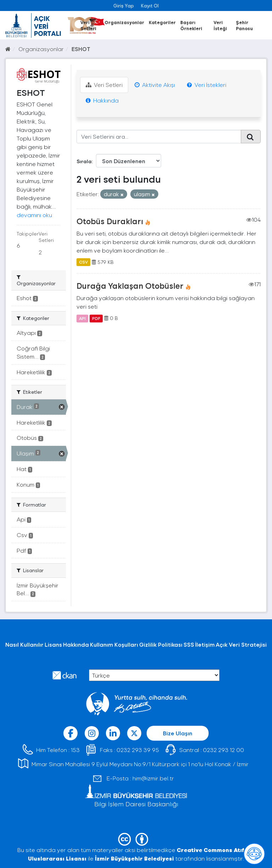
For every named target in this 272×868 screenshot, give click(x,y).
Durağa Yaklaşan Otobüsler (130, 286)
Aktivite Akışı (155, 85)
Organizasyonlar (124, 22)
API (82, 318)
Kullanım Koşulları (114, 644)
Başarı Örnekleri (191, 25)
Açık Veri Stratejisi (241, 644)
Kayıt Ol (150, 5)
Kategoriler (162, 22)
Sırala (84, 161)
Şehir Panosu (244, 25)
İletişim (205, 644)
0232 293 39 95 (138, 750)
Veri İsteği (220, 25)
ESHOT (81, 49)
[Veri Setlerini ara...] (159, 137)
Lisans (53, 644)
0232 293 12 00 (223, 750)
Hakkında (102, 100)
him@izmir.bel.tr (153, 778)
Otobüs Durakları (110, 221)
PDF (96, 318)
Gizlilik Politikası (161, 644)
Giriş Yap (124, 5)
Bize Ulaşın (178, 733)
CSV (83, 262)
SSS (189, 644)
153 (75, 750)
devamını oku (34, 215)
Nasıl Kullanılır (24, 644)
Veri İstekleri (207, 85)
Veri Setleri (88, 25)
